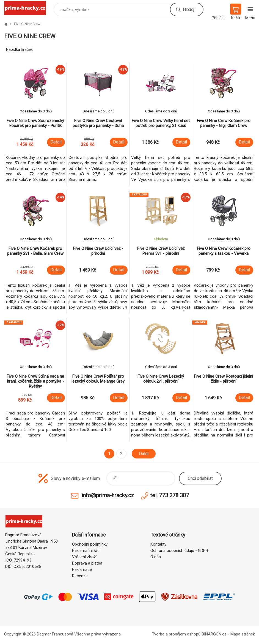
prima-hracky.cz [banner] (28, 8)
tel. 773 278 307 (170, 495)
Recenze (80, 576)
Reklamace (82, 570)
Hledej (188, 9)
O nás (156, 557)
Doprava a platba (87, 563)
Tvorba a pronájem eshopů (176, 634)
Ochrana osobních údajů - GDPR (179, 551)
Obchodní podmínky (90, 544)
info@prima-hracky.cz (108, 495)
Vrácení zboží (84, 557)
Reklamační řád (86, 551)
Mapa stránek (243, 634)
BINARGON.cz (214, 634)
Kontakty (158, 544)
